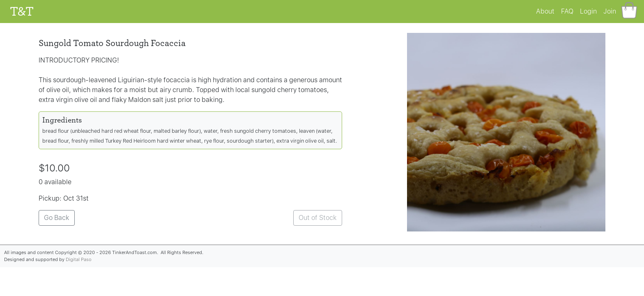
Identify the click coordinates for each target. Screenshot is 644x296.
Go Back (57, 218)
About (545, 11)
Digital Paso (79, 259)
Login (588, 11)
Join (610, 11)
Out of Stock (318, 218)
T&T (22, 12)
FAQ (567, 11)
